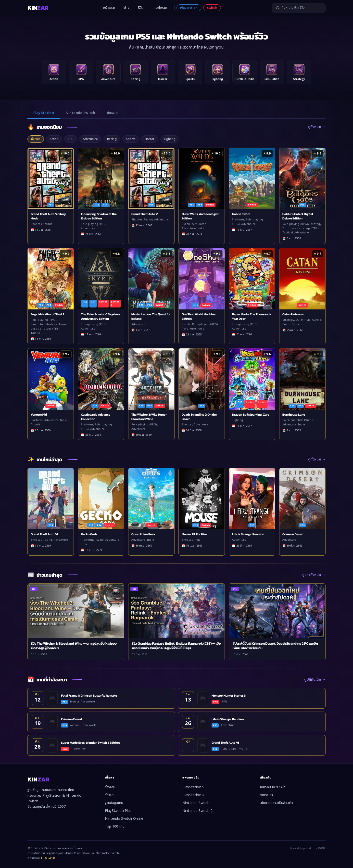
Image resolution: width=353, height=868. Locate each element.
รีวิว (141, 8)
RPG (71, 139)
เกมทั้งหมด (160, 8)
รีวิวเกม (110, 795)
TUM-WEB (48, 858)
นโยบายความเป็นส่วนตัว (276, 803)
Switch (212, 8)
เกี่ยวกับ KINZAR (272, 787)
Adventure (90, 139)
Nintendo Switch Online (124, 819)
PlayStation (189, 8)
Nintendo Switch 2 (197, 811)
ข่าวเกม (110, 787)
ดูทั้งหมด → (317, 127)
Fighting (170, 139)
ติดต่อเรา (266, 795)
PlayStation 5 (193, 787)
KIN (38, 8)
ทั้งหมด (112, 113)
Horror (150, 139)
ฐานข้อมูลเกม (114, 803)
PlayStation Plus (118, 811)
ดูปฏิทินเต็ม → (315, 680)
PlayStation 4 (193, 795)
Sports (131, 139)
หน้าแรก (109, 8)
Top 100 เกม (115, 826)
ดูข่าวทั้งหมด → (314, 575)
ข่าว (127, 8)
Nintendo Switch (80, 113)
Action (54, 139)
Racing (112, 139)
